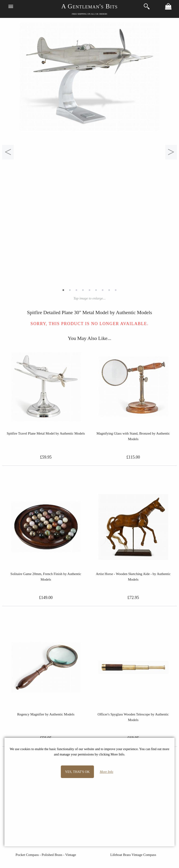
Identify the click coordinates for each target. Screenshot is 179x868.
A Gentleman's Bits (89, 6)
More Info (106, 772)
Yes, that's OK (77, 772)
